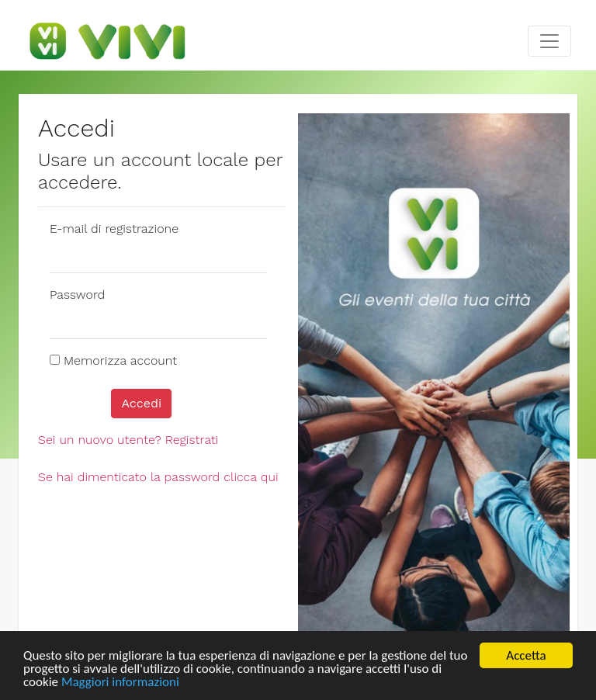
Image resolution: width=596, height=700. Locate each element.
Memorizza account (120, 360)
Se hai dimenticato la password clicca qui (158, 477)
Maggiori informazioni (120, 683)
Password (77, 295)
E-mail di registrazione (114, 229)
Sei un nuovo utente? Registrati (128, 440)
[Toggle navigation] (549, 41)
